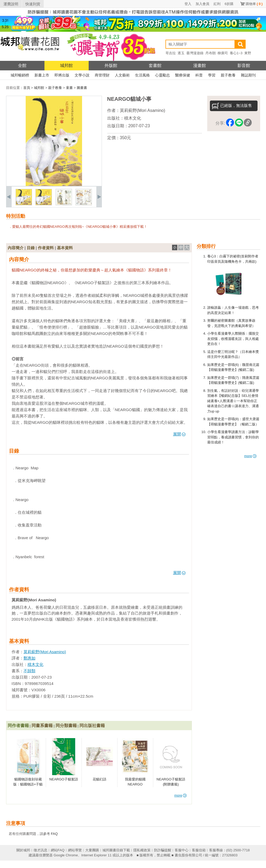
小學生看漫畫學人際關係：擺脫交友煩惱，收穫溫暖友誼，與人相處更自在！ (233, 339)
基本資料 (65, 248)
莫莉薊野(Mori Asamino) (143, 110)
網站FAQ (58, 850)
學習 (212, 75)
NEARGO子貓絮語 (64, 779)
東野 (248, 53)
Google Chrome (66, 855)
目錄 (31, 248)
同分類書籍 (66, 726)
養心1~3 (236, 53)
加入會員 (202, 4)
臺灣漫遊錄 (195, 53)
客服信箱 (199, 850)
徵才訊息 (40, 850)
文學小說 (82, 75)
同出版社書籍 (92, 726)
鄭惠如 (30, 658)
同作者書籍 (18, 726)
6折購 (229, 4)
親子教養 (228, 75)
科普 (199, 75)
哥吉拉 (171, 53)
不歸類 (30, 671)
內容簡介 (16, 248)
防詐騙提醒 (163, 850)
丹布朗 (211, 53)
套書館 (155, 65)
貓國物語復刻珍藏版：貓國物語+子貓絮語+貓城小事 (28, 784)
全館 (22, 65)
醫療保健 (183, 75)
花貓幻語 (100, 779)
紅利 (217, 4)
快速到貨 (33, 4)
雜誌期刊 (248, 75)
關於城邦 (23, 850)
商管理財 (102, 75)
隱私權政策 (142, 850)
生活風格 (142, 75)
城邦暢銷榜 (20, 75)
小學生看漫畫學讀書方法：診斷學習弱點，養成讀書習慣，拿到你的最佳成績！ (233, 437)
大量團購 (92, 850)
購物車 (254, 4)
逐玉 (181, 53)
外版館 (111, 65)
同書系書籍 (42, 726)
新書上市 (42, 75)
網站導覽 (75, 850)
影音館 (244, 65)
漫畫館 (200, 65)
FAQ (54, 834)
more (251, 456)
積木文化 (133, 118)
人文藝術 (122, 75)
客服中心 (182, 850)
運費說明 (11, 4)
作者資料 (46, 248)
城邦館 (66, 65)
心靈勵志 (163, 75)
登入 (188, 4)
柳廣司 (223, 53)
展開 (179, 434)
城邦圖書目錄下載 (116, 850)
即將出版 (62, 75)
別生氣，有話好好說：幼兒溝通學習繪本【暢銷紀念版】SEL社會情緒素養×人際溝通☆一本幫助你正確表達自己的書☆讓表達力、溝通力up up (233, 401)
